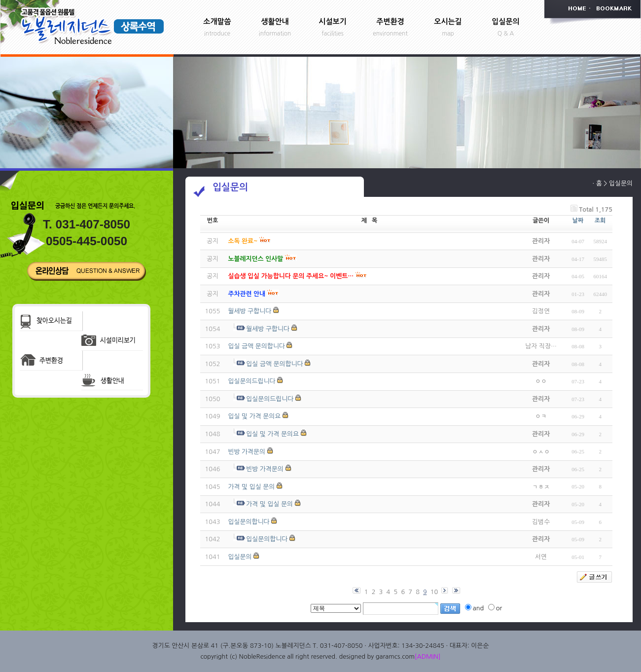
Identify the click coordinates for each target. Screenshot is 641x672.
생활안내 (275, 21)
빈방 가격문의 (247, 452)
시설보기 (332, 21)
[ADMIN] (428, 656)
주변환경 (390, 21)
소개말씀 (217, 21)
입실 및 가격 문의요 (254, 416)
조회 (600, 221)
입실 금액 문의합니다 (256, 346)
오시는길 (448, 21)
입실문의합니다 (249, 522)
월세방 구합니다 (249, 311)
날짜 (578, 221)
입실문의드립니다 (251, 381)
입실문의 (505, 21)
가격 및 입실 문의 (251, 487)
